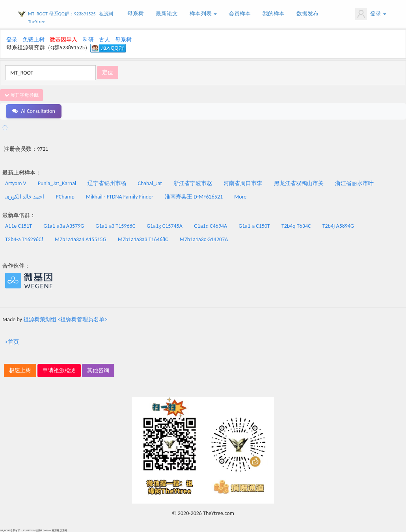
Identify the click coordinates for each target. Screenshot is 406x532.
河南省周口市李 (243, 183)
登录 (371, 14)
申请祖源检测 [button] (59, 370)
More (240, 197)
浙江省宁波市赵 (193, 183)
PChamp (65, 197)
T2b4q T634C (296, 226)
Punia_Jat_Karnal (57, 183)
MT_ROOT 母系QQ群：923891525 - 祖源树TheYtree (71, 18)
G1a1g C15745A (165, 226)
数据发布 (307, 14)
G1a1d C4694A (210, 226)
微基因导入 (63, 40)
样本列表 (203, 14)
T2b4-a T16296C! (24, 239)
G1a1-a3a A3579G (64, 226)
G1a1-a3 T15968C (115, 226)
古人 (104, 40)
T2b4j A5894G (338, 226)
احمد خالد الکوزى (25, 197)
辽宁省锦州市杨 (107, 183)
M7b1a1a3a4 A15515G (81, 239)
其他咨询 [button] (98, 370)
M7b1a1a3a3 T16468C (143, 239)
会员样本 (240, 14)
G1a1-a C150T (254, 226)
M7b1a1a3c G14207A (204, 239)
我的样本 (274, 14)
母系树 (136, 14)
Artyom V (16, 183)
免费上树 (34, 40)
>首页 (12, 342)
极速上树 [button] (20, 370)
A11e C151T (19, 226)
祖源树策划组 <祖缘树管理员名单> (65, 319)
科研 (88, 40)
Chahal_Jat (150, 183)
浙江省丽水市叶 (354, 183)
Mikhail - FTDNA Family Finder (120, 197)
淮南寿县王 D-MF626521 (194, 197)
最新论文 (167, 14)
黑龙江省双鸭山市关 (299, 183)
